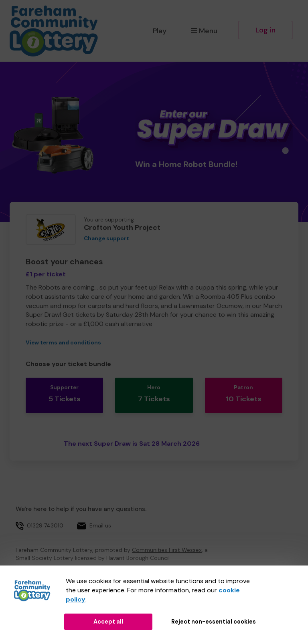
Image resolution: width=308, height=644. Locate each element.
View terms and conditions (63, 343)
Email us (100, 519)
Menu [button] (204, 31)
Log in (265, 30)
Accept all (108, 622)
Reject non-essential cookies (214, 622)
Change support (106, 238)
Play (160, 31)
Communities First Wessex (167, 544)
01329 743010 (45, 519)
